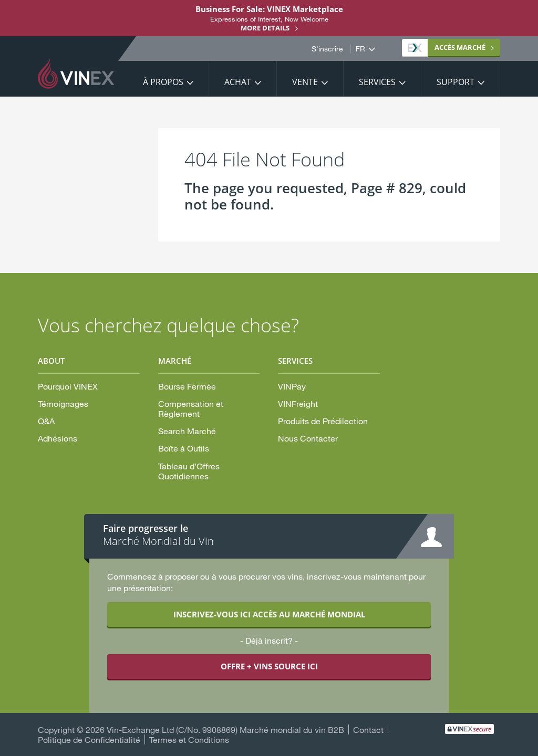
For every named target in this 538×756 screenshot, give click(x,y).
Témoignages (63, 403)
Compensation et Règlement (191, 408)
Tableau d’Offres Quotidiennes (189, 471)
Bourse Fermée (187, 386)
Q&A (46, 421)
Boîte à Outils (184, 448)
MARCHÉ (447, 47)
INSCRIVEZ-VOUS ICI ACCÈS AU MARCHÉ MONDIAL (269, 614)
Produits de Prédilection (323, 421)
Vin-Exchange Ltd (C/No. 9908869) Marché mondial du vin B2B (225, 729)
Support (456, 82)
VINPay (292, 386)
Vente (305, 82)
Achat (238, 82)
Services (377, 82)
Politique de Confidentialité (89, 739)
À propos (163, 82)
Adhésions (58, 438)
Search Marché (187, 431)
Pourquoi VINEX (68, 386)
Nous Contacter (308, 438)
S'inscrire (327, 49)
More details (265, 28)
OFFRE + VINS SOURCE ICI (269, 666)
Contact (368, 729)
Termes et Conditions (189, 739)
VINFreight (298, 403)
